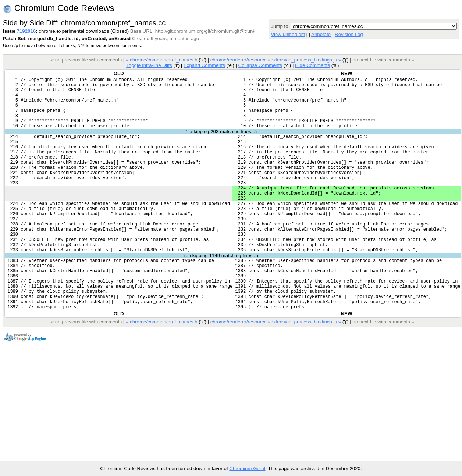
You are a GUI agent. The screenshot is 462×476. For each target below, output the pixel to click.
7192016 (26, 31)
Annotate (321, 34)
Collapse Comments (260, 65)
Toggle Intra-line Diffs (149, 65)
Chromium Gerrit (247, 468)
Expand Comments (204, 65)
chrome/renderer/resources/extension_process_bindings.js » (276, 60)
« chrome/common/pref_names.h (162, 60)
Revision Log (349, 34)
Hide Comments (312, 65)
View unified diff (288, 34)
